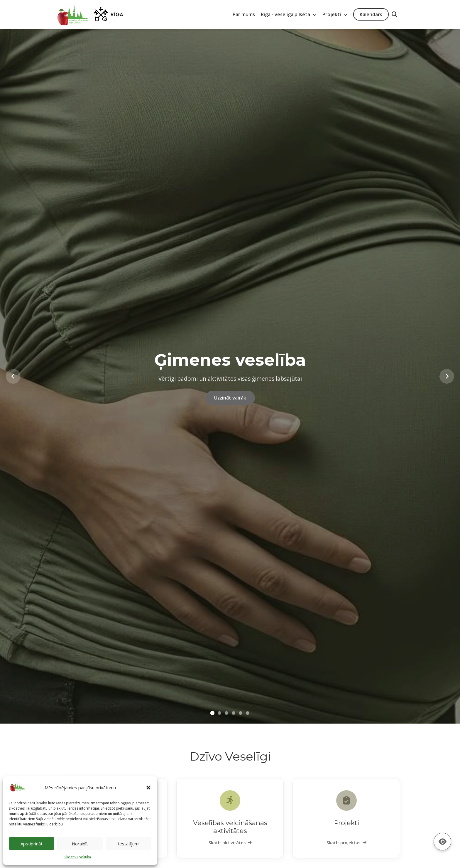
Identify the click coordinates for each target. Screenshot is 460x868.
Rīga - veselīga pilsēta (289, 14)
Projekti (335, 14)
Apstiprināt (32, 844)
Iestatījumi (129, 844)
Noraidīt (80, 844)
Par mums (244, 14)
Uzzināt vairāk (230, 398)
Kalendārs (371, 14)
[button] (148, 788)
